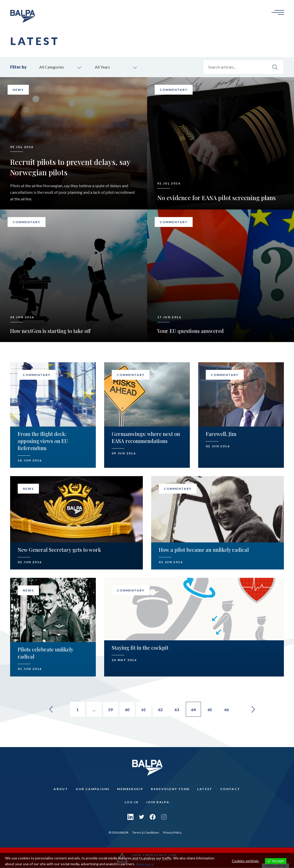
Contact (230, 789)
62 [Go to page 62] (161, 710)
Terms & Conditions (146, 833)
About (61, 789)
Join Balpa (158, 802)
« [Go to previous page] (50, 709)
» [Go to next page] (254, 709)
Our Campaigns (93, 789)
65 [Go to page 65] (211, 710)
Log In (131, 802)
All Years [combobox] (102, 67)
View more (145, 864)
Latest (205, 789)
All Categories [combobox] (52, 67)
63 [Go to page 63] (177, 710)
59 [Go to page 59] (110, 710)
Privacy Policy (172, 833)
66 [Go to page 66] (227, 710)
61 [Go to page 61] (144, 710)
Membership (130, 789)
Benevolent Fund (170, 789)
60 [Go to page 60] (127, 710)
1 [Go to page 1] (77, 710)
